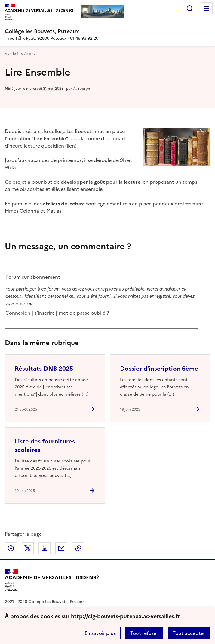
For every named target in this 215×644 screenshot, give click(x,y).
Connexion (18, 313)
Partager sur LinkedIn (45, 548)
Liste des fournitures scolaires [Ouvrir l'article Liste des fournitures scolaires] (45, 446)
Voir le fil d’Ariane (20, 54)
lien (71, 146)
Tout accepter (189, 633)
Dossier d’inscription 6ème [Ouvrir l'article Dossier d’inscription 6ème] (159, 369)
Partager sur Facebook (11, 548)
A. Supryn (81, 89)
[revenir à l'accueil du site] (107, 31)
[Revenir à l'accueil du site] (52, 580)
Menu (207, 8)
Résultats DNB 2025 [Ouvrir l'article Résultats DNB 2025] (44, 369)
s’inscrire (45, 313)
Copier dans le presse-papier (78, 548)
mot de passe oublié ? (84, 313)
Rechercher (190, 8)
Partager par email (61, 548)
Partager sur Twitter (28, 548)
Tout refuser (144, 633)
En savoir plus (100, 633)
